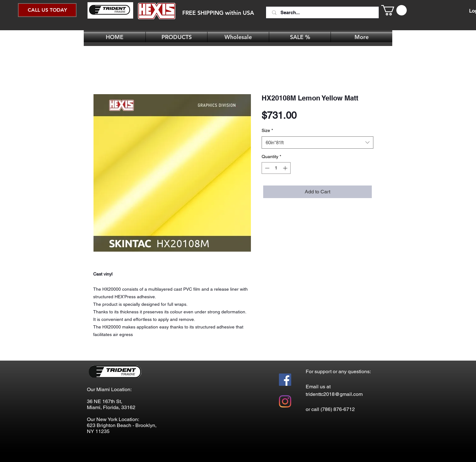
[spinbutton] (276, 168)
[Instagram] (285, 401)
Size (267, 130)
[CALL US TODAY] (47, 10)
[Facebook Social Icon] (285, 380)
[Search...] (323, 12)
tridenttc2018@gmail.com (334, 394)
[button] (394, 10)
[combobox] (317, 143)
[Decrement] (266, 168)
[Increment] (286, 168)
